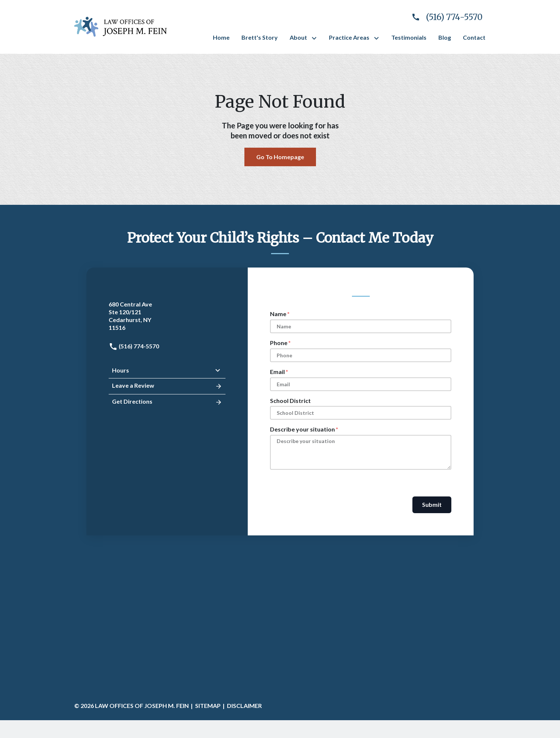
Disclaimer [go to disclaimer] (244, 706)
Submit (432, 504)
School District (290, 401)
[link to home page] (121, 26)
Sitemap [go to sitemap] (208, 706)
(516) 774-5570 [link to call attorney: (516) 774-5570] (134, 346)
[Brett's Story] (260, 38)
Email (277, 372)
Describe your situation (302, 429)
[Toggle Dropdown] (316, 38)
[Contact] (474, 38)
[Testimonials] (409, 38)
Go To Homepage (280, 157)
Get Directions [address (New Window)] (167, 402)
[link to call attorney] (444, 17)
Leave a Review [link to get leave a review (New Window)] (167, 386)
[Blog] (445, 38)
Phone (279, 343)
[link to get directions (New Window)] (167, 316)
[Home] (221, 38)
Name (278, 314)
